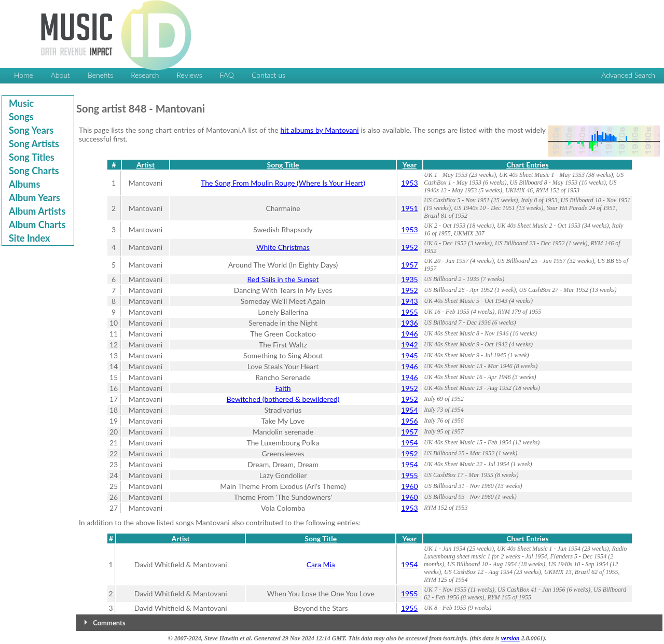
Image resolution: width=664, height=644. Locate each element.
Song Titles (32, 157)
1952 (409, 247)
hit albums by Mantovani (320, 130)
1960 (409, 486)
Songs (21, 117)
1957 (409, 265)
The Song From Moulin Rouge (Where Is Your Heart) (283, 183)
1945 (409, 355)
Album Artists (37, 211)
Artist (146, 165)
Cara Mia (321, 564)
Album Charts (37, 225)
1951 (409, 208)
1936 (409, 323)
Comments (109, 623)
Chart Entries (527, 165)
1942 (409, 345)
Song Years (31, 130)
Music (21, 103)
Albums (24, 184)
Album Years (34, 198)
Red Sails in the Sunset (283, 279)
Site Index (29, 238)
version (510, 638)
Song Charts (34, 171)
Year (410, 165)
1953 (409, 183)
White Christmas (283, 247)
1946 (409, 334)
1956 (409, 421)
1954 (409, 410)
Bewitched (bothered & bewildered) (283, 399)
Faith (283, 388)
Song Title (283, 165)
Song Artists (34, 144)
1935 (409, 279)
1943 (409, 301)
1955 (409, 312)
